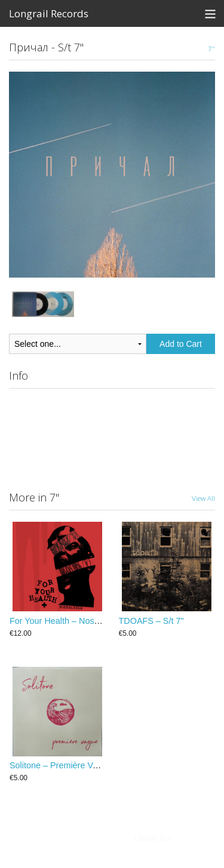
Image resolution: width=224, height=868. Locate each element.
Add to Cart (181, 344)
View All (203, 498)
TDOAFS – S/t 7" (151, 621)
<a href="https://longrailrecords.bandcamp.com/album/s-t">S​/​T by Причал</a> (112, 436)
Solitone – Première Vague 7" (66, 765)
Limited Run (154, 839)
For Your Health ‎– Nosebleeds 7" (72, 621)
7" (211, 48)
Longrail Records (49, 13)
